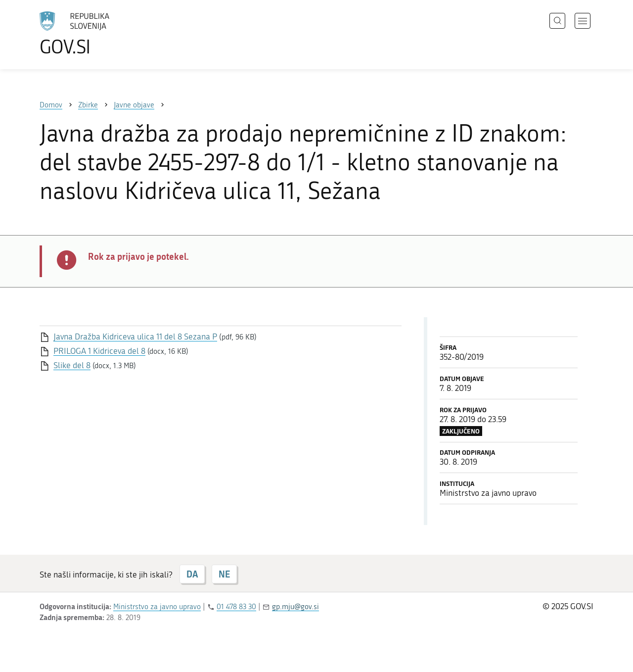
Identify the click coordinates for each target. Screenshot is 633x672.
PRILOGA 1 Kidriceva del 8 (99, 351)
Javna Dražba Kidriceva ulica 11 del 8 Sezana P (135, 336)
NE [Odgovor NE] (224, 574)
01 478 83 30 (236, 607)
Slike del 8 (72, 365)
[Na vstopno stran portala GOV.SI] (102, 34)
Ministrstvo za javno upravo (157, 607)
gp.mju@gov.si (295, 607)
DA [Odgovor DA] (192, 574)
